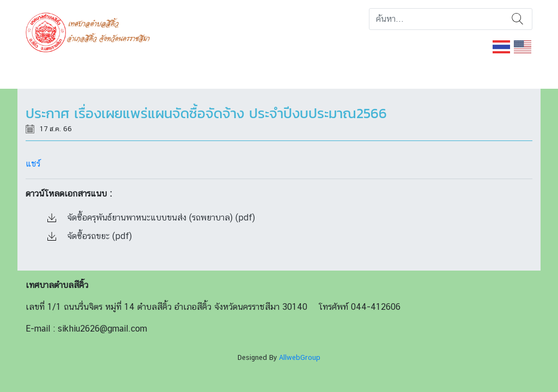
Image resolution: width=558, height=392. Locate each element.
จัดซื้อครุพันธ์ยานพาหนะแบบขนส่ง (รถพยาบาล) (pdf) (151, 218)
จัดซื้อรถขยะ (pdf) (90, 236)
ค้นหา (517, 19)
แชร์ (33, 164)
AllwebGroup (300, 357)
